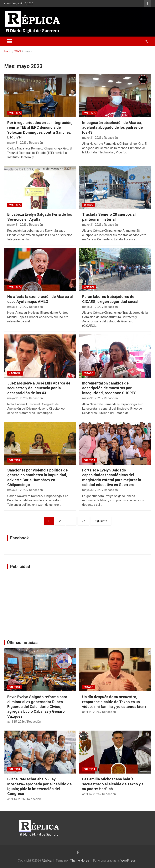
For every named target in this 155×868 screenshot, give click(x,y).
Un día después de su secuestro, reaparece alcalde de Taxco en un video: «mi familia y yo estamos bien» (114, 702)
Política (15, 113)
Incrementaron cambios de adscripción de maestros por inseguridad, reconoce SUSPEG (109, 388)
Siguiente (101, 521)
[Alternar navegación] (10, 41)
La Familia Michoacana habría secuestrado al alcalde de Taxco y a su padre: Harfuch (113, 784)
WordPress (128, 861)
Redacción (36, 143)
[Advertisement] (77, 601)
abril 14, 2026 (91, 712)
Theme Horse (80, 861)
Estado (88, 205)
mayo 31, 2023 (17, 143)
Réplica (47, 861)
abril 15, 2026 (16, 722)
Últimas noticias (22, 643)
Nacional (15, 373)
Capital (89, 287)
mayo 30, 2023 (92, 490)
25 (83, 521)
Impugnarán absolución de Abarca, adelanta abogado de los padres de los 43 (112, 127)
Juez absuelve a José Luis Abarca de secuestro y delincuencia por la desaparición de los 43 (39, 388)
